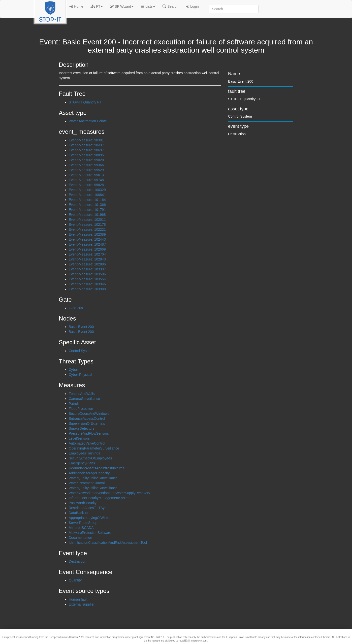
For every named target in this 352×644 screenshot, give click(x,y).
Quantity (75, 580)
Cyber (73, 370)
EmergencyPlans (82, 463)
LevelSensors (79, 438)
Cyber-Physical (80, 375)
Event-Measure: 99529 (86, 170)
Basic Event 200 (81, 327)
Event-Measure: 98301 (86, 140)
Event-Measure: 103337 (87, 269)
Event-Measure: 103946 (87, 284)
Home (76, 6)
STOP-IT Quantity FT (85, 102)
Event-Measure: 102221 (87, 229)
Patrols (74, 404)
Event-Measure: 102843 (87, 259)
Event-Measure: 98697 (86, 150)
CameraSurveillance (84, 399)
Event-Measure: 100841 (87, 195)
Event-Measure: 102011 (87, 220)
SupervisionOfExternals (87, 423)
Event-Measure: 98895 (86, 155)
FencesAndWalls (82, 394)
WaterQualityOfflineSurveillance (93, 488)
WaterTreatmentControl (87, 483)
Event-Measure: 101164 (87, 200)
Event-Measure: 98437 (86, 145)
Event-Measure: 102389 (87, 234)
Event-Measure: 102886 (87, 264)
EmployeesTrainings (84, 453)
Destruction (78, 561)
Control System (81, 351)
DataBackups (79, 513)
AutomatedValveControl (87, 443)
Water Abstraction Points (88, 121)
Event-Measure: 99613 (86, 175)
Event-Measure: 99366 (86, 165)
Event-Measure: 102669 (87, 249)
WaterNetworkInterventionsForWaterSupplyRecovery (109, 493)
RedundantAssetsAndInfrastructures (97, 468)
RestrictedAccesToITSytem (90, 508)
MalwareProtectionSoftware (90, 533)
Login (192, 6)
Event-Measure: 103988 (87, 289)
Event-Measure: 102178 (87, 225)
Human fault (78, 599)
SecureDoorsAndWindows (89, 414)
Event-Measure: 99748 (86, 180)
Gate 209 (76, 308)
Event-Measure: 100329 (87, 190)
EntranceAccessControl (87, 419)
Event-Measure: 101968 (87, 215)
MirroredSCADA (81, 528)
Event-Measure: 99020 (86, 160)
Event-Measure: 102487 (87, 244)
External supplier (82, 604)
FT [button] (97, 6)
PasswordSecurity (83, 503)
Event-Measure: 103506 (87, 274)
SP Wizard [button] (122, 6)
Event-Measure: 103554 (87, 279)
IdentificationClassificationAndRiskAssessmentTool (108, 543)
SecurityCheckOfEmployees (90, 458)
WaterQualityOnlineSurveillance (93, 478)
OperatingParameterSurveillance (94, 448)
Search (170, 6)
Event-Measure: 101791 (87, 210)
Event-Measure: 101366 (87, 205)
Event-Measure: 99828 (86, 185)
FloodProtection (81, 409)
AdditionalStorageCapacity (89, 473)
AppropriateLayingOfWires (89, 518)
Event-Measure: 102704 (87, 254)
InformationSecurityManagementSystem (100, 498)
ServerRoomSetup (83, 523)
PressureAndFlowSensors (89, 433)
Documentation (80, 538)
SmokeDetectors (81, 428)
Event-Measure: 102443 (87, 239)
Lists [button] (148, 6)
